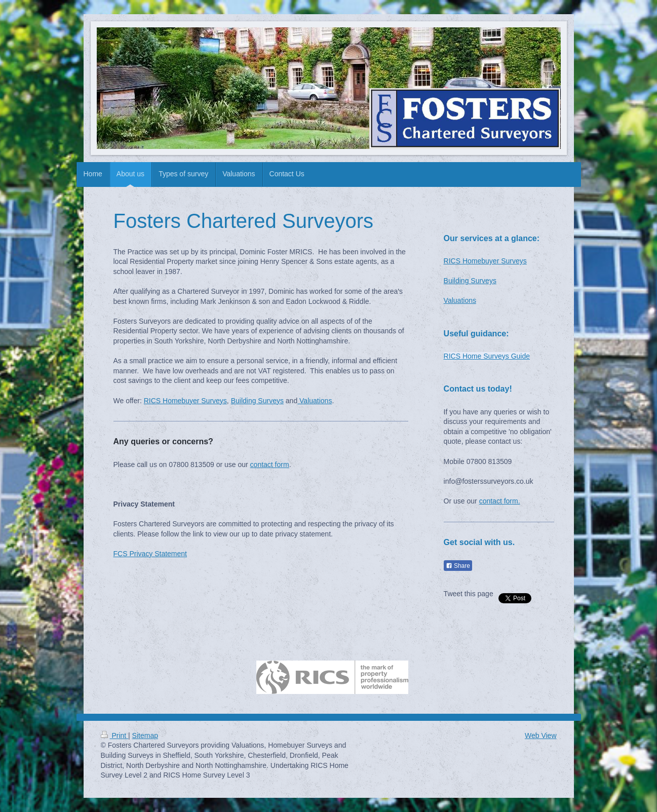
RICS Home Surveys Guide (487, 356)
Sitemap (145, 736)
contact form (270, 465)
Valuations (316, 401)
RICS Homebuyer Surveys (185, 401)
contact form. (500, 501)
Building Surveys (257, 401)
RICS (453, 261)
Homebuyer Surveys (495, 261)
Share (458, 566)
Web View (541, 736)
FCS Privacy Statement (150, 554)
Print (115, 736)
